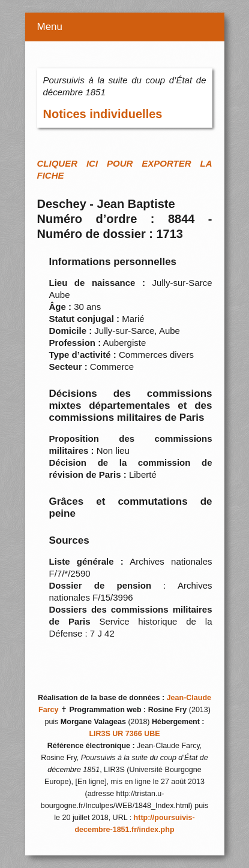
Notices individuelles (103, 114)
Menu (50, 27)
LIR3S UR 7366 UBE (124, 734)
